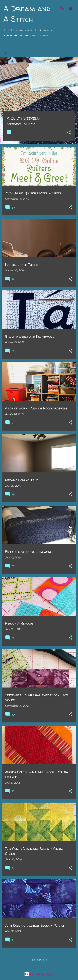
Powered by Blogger (39, 974)
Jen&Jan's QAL (51, 52)
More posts (39, 960)
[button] (69, 133)
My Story (26, 52)
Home (7, 52)
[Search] (62, 8)
